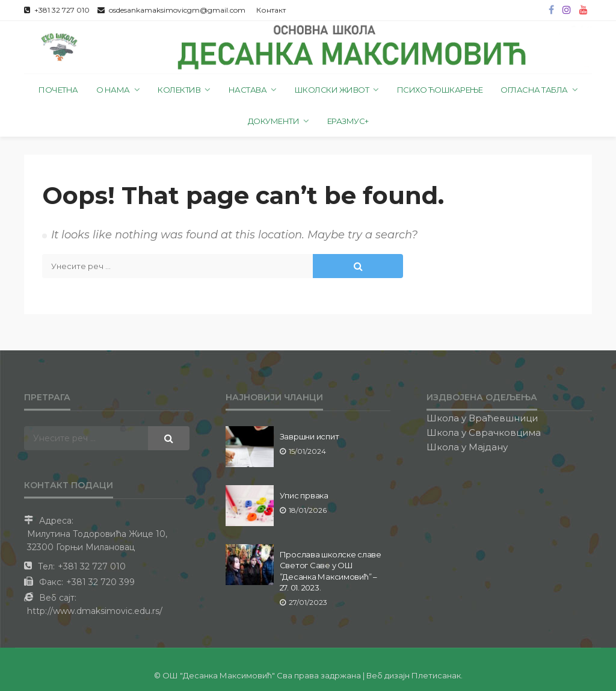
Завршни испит (310, 436)
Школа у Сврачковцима (484, 432)
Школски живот (332, 90)
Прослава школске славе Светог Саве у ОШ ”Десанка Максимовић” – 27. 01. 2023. (331, 571)
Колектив (179, 90)
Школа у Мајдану (467, 447)
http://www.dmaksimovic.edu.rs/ (95, 611)
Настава (248, 90)
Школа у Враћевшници (482, 418)
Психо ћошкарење (440, 90)
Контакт (271, 10)
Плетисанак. (437, 675)
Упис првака (304, 495)
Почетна (58, 90)
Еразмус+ (348, 121)
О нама (113, 90)
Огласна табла (534, 90)
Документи (274, 121)
